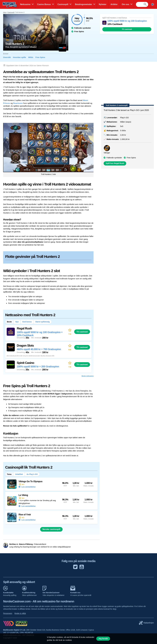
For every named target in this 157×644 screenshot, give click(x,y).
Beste (9, 322)
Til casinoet (127, 29)
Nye (17, 322)
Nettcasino (25, 4)
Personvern (8, 613)
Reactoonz (18, 103)
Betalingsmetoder (83, 4)
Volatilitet (19, 474)
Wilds (31, 57)
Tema (9, 474)
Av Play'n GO (32, 474)
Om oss (126, 4)
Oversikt (7, 57)
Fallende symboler (114, 158)
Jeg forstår (103, 639)
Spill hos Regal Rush (115, 163)
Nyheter (103, 4)
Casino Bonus (44, 4)
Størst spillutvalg (43, 322)
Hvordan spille (19, 57)
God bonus (27, 322)
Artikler (114, 4)
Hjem (5, 12)
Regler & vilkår (20, 613)
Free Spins (40, 57)
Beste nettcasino (88, 376)
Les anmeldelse (28, 487)
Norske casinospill (51, 529)
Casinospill (63, 4)
